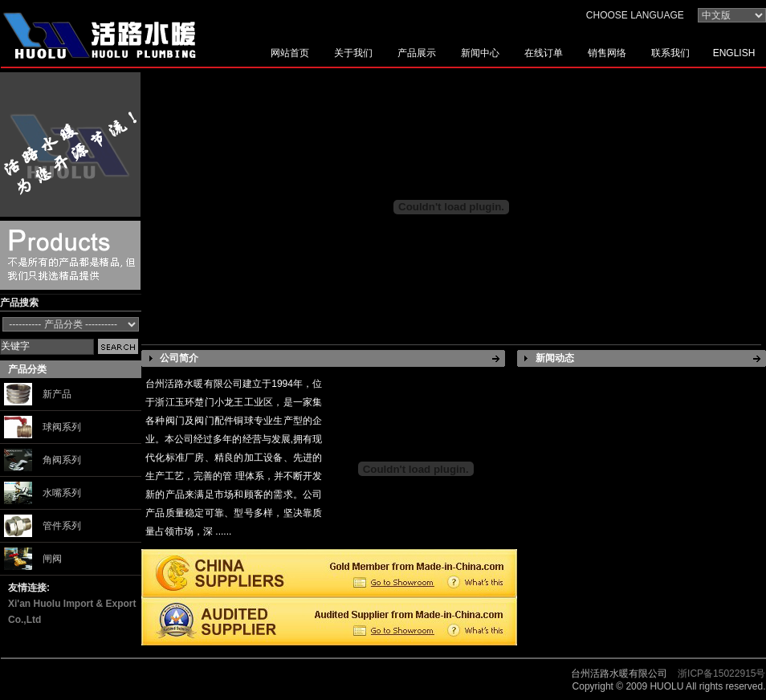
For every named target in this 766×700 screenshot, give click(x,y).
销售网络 (607, 53)
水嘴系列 (62, 493)
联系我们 (670, 53)
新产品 (57, 394)
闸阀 (52, 559)
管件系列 (62, 526)
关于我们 (353, 53)
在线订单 (544, 53)
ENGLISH (734, 53)
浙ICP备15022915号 (721, 674)
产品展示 (417, 53)
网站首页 (290, 53)
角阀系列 (62, 460)
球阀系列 (62, 427)
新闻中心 (480, 53)
